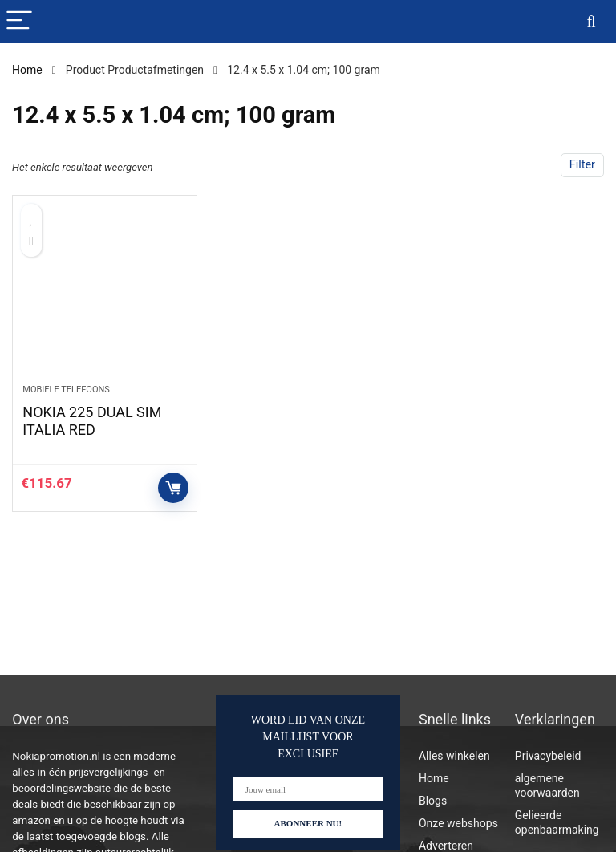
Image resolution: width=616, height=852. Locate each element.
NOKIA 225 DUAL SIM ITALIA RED (92, 421)
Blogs (433, 801)
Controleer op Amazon (173, 488)
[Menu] (19, 21)
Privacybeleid (548, 756)
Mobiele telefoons (66, 389)
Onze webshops (458, 823)
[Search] (591, 21)
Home (27, 70)
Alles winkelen (454, 756)
